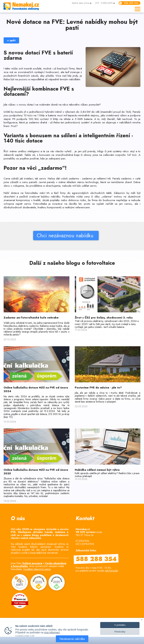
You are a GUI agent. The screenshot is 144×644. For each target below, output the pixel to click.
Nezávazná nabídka (72, 639)
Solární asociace (32, 563)
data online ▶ (82, 3)
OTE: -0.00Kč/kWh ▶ (105, 3)
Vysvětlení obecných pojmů (37, 569)
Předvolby (120, 632)
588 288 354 (131, 3)
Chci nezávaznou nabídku (51, 236)
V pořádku (120, 625)
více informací (52, 632)
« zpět (11, 40)
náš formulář (112, 571)
